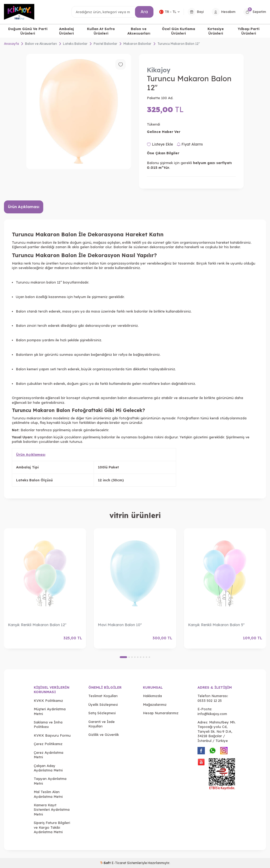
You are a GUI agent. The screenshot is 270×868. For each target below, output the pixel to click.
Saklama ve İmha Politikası (48, 724)
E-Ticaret (119, 863)
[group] (79, 111)
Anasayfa (11, 44)
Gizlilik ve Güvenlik (104, 735)
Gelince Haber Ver (164, 132)
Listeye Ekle (160, 144)
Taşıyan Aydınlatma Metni (50, 781)
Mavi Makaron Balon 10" (120, 625)
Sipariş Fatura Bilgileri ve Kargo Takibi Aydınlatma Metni (52, 827)
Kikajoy (159, 70)
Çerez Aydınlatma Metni (49, 755)
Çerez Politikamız (48, 744)
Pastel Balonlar (105, 44)
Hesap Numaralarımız (161, 713)
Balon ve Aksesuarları (139, 31)
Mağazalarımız (155, 704)
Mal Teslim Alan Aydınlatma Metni (48, 794)
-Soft (106, 863)
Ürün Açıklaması (24, 207)
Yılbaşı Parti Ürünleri (249, 31)
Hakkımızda (152, 696)
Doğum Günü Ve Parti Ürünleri (28, 31)
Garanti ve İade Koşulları (102, 724)
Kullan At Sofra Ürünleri (101, 31)
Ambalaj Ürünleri (66, 31)
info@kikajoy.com (212, 714)
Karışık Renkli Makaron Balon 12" (37, 625)
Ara (144, 12)
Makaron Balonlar (137, 44)
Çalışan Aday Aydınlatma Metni (48, 768)
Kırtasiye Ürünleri (216, 31)
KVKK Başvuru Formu (52, 735)
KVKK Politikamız (48, 701)
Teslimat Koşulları (103, 696)
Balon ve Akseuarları (41, 44)
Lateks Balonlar (75, 44)
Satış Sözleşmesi (102, 713)
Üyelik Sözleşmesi (103, 704)
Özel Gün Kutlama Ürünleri (179, 31)
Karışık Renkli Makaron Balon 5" (216, 625)
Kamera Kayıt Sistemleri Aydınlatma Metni (52, 810)
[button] (123, 657)
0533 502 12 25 (210, 701)
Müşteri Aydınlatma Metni (50, 711)
